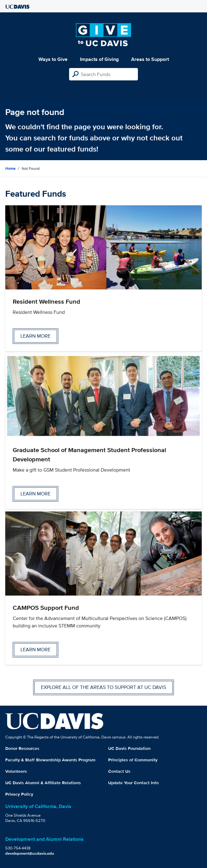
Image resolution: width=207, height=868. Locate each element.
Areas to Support (150, 59)
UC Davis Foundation (129, 748)
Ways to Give (53, 59)
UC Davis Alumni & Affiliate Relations (43, 783)
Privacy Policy (19, 794)
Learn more (35, 336)
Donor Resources (22, 748)
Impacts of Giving (99, 59)
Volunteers (16, 771)
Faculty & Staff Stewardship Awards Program (50, 760)
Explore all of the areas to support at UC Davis (103, 687)
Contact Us (119, 771)
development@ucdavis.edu (30, 853)
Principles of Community (133, 760)
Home (10, 168)
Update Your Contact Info (133, 783)
